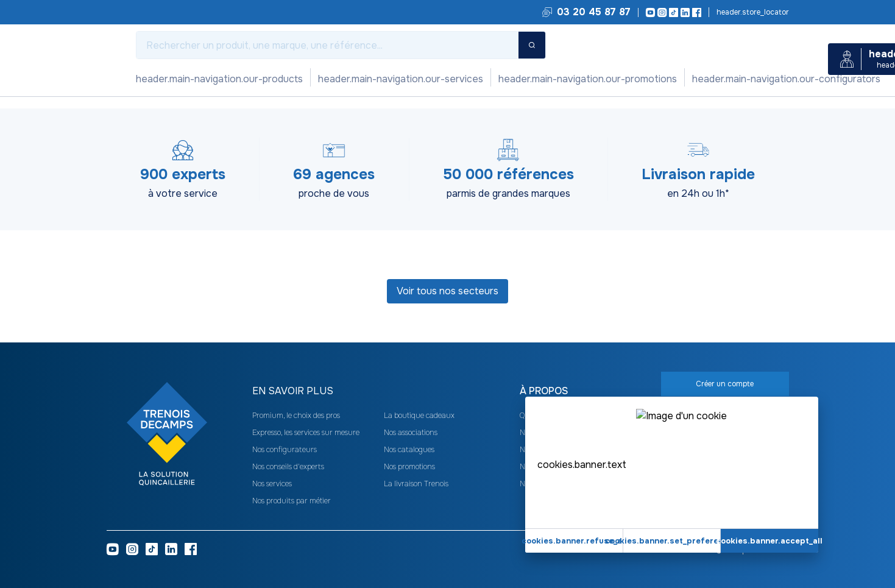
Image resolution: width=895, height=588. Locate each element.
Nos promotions (319, 79)
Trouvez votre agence (752, 12)
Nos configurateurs (414, 79)
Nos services (238, 79)
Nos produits (164, 79)
